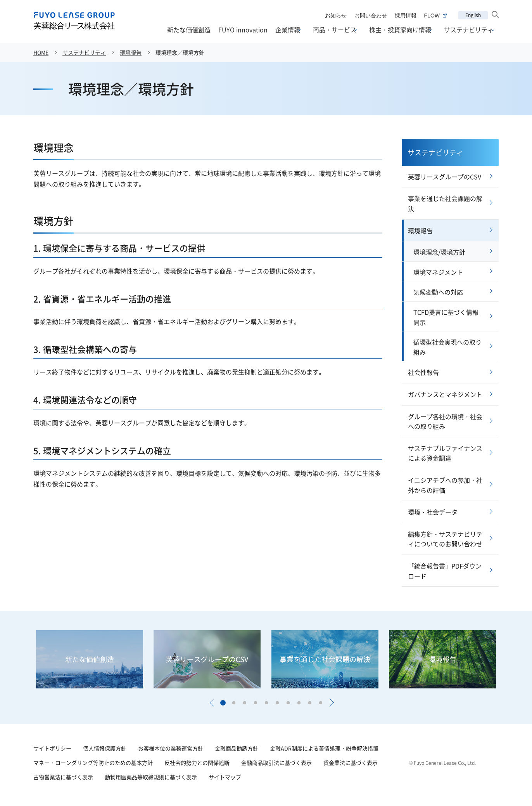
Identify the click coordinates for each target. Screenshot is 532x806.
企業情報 (288, 30)
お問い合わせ (371, 16)
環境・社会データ (433, 512)
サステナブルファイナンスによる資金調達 (445, 453)
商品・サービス (335, 30)
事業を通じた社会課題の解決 (445, 203)
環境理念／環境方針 (180, 52)
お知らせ (336, 16)
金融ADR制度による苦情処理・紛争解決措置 (324, 748)
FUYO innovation (243, 29)
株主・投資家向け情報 (400, 30)
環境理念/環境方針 (439, 252)
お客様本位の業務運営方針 (171, 748)
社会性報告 (423, 372)
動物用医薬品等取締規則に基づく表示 (151, 777)
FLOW (435, 16)
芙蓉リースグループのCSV (445, 177)
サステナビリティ (469, 30)
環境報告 (131, 52)
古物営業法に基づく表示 (63, 777)
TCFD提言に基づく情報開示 (446, 317)
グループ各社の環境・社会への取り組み (445, 421)
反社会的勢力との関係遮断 (197, 763)
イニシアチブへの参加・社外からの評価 (445, 485)
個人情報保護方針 (105, 748)
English (473, 15)
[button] (212, 703)
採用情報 (406, 16)
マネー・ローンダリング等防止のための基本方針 (93, 763)
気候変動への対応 (438, 292)
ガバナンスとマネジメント (445, 394)
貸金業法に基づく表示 (351, 763)
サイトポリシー (52, 748)
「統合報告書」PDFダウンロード (445, 571)
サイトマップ (225, 777)
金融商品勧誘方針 (237, 748)
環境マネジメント (438, 272)
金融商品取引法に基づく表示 (276, 763)
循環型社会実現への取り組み (447, 347)
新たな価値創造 (189, 29)
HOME (41, 52)
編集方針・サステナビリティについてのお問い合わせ (445, 539)
